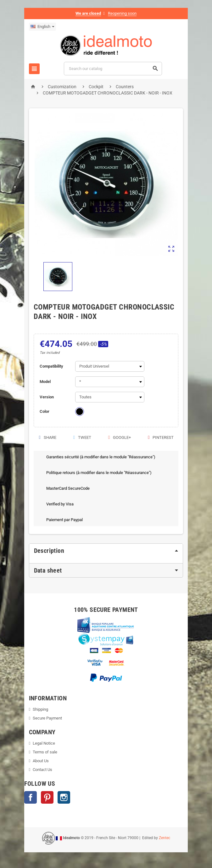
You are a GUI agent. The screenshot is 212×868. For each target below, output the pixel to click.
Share (46, 437)
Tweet (81, 437)
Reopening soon (122, 13)
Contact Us (41, 770)
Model (44, 382)
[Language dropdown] (41, 27)
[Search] (113, 69)
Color (43, 411)
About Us (39, 761)
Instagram (62, 797)
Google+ (120, 437)
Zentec (165, 838)
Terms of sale (44, 752)
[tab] (106, 551)
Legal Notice (43, 743)
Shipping (39, 709)
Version (45, 397)
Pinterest (162, 437)
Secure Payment (46, 718)
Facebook (29, 797)
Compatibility (50, 366)
